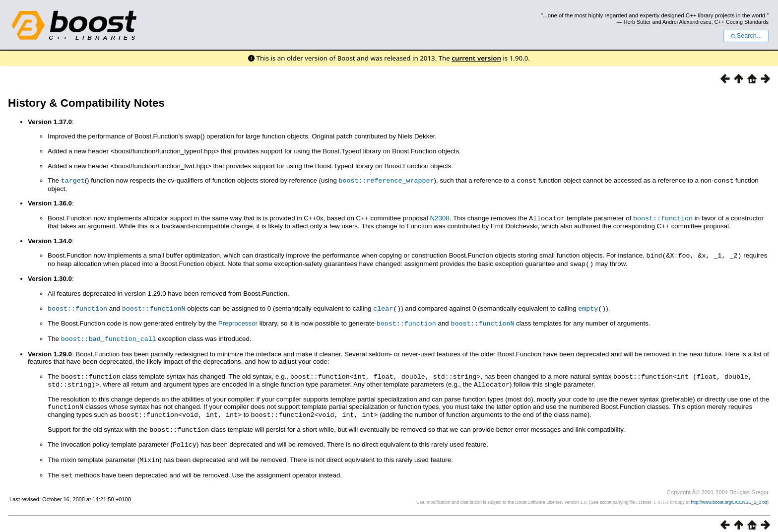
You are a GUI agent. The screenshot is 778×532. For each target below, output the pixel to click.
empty (588, 306)
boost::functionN (154, 306)
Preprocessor (238, 321)
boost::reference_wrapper (387, 180)
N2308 (439, 218)
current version (476, 58)
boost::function (663, 217)
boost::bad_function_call (109, 335)
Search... (746, 36)
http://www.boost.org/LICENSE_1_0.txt (729, 495)
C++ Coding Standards (742, 22)
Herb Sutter (637, 22)
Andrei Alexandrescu (687, 22)
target (73, 180)
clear (383, 306)
